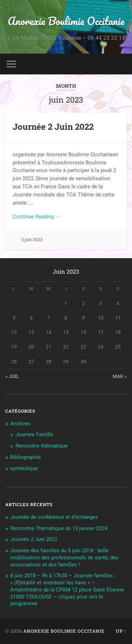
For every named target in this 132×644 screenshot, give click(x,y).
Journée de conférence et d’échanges (54, 517)
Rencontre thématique (42, 446)
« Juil (12, 376)
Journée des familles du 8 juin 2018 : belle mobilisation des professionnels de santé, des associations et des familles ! (64, 558)
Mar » (120, 376)
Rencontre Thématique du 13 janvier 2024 (59, 528)
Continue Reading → (37, 217)
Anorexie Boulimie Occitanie (66, 21)
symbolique (24, 468)
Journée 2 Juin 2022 (53, 127)
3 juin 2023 (32, 240)
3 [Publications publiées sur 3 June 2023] (101, 303)
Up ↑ (121, 631)
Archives (20, 424)
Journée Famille (34, 435)
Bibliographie (26, 457)
